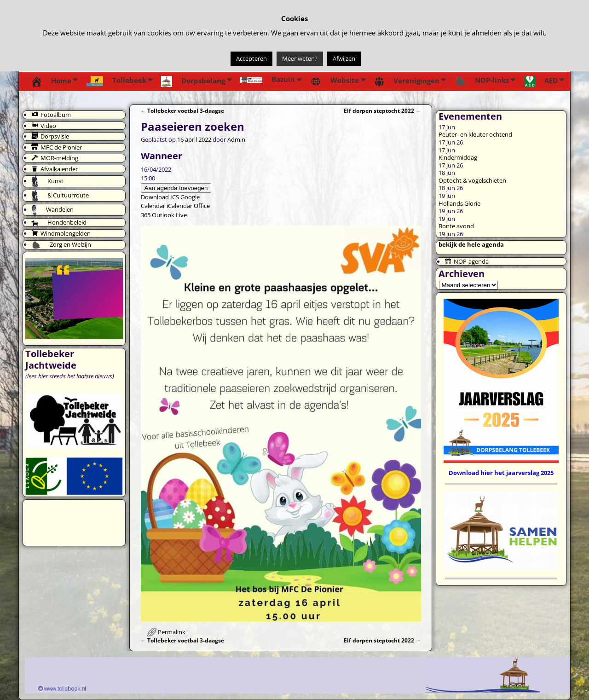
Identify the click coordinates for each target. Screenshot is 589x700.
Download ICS (160, 197)
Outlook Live (169, 215)
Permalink (172, 632)
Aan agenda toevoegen (176, 188)
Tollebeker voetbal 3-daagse (183, 110)
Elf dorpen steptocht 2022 (382, 110)
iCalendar (179, 206)
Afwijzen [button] (344, 58)
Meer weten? (300, 58)
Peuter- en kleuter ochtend (475, 134)
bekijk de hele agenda (471, 244)
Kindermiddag (458, 157)
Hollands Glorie (459, 203)
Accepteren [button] (251, 58)
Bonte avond (456, 226)
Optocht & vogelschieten (472, 180)
